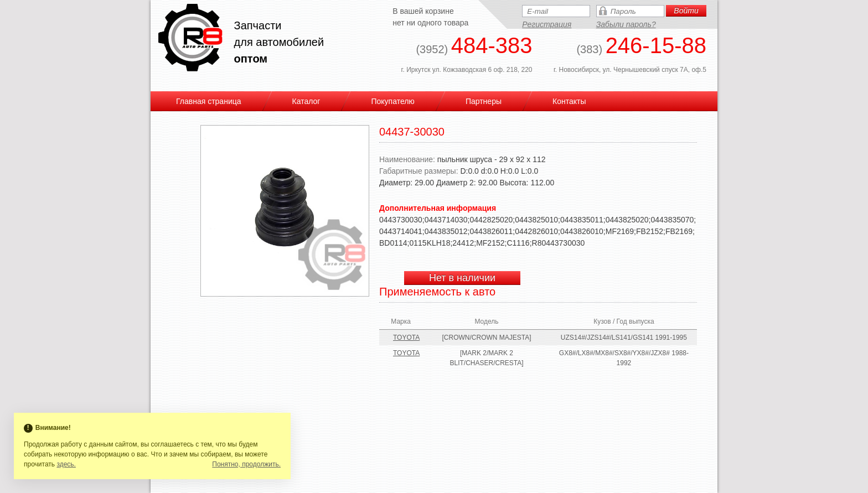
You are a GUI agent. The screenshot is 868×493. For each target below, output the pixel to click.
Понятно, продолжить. (246, 464)
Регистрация (547, 24)
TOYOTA (406, 338)
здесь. (66, 464)
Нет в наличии (462, 278)
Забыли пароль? (626, 24)
